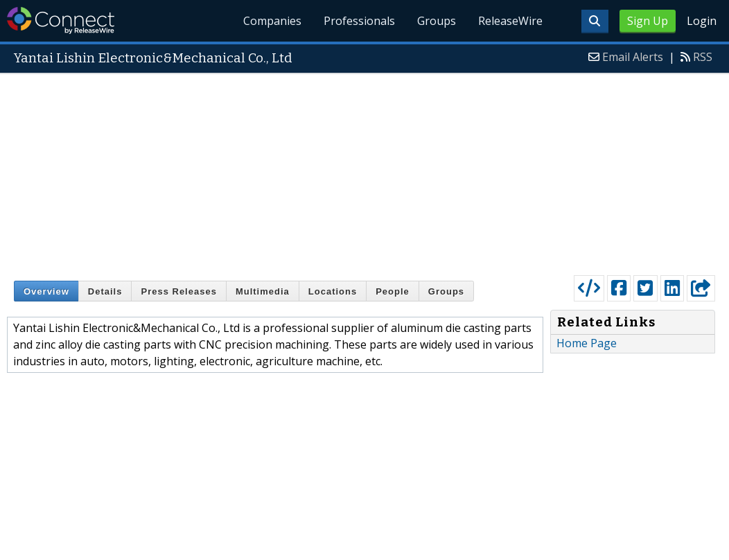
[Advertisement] (365, 171)
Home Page (587, 343)
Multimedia (263, 291)
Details (105, 291)
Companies (273, 21)
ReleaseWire (510, 21)
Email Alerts (633, 57)
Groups (437, 21)
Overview (46, 291)
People (393, 291)
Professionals (359, 21)
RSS (703, 57)
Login (702, 21)
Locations (333, 291)
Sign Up (648, 21)
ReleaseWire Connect (61, 20)
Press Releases (178, 291)
